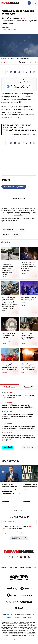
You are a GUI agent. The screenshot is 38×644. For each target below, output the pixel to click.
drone (26, 18)
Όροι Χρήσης (13, 567)
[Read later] (36, 62)
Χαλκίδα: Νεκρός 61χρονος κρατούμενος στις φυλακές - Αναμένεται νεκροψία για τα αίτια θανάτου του (17, 417)
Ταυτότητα (4, 567)
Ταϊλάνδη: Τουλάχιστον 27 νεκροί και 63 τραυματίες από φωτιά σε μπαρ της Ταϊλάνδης (28, 367)
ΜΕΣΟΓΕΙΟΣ (6, 235)
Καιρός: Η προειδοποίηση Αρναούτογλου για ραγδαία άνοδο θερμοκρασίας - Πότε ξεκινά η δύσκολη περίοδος (8, 268)
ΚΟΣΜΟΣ (4, 62)
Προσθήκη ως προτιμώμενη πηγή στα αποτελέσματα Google (18, 87)
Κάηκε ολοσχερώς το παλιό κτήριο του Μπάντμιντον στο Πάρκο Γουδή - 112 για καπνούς (9, 367)
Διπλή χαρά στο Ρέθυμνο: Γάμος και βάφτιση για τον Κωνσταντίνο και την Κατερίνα (28, 300)
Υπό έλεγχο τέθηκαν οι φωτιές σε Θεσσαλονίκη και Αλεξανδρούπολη (18, 397)
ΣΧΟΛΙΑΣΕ (23, 62)
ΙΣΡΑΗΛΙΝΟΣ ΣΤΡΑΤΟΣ (9, 230)
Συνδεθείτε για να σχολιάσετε (14, 187)
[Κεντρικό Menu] (35, 3)
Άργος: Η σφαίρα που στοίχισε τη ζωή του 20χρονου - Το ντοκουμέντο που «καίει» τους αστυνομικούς (9, 337)
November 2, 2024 (29, 134)
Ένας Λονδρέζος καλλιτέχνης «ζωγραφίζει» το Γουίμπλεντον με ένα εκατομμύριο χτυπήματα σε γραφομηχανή (18, 438)
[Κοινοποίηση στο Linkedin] (27, 72)
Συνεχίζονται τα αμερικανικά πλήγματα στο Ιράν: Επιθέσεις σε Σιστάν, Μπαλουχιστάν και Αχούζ (19, 427)
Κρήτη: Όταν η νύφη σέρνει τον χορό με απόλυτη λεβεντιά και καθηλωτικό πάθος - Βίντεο (27, 337)
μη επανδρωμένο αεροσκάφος (23, 94)
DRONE (16, 235)
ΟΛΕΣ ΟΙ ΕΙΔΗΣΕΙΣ (30, 447)
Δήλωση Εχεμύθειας (25, 567)
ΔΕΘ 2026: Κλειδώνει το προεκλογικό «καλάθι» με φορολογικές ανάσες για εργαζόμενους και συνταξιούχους (28, 267)
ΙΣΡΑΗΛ (22, 230)
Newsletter (16, 219)
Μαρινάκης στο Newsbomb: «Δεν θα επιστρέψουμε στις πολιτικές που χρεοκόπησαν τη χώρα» (11, 489)
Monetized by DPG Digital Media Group (25, 614)
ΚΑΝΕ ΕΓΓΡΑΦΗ (19, 538)
